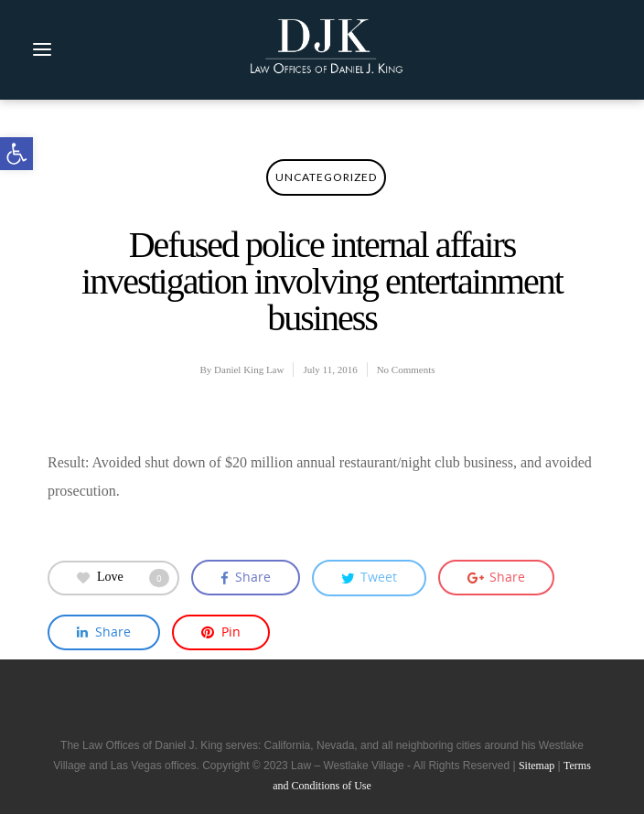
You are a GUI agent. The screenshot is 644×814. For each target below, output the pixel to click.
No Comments (406, 370)
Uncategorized (326, 177)
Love (123, 578)
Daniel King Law (249, 370)
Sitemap (537, 766)
